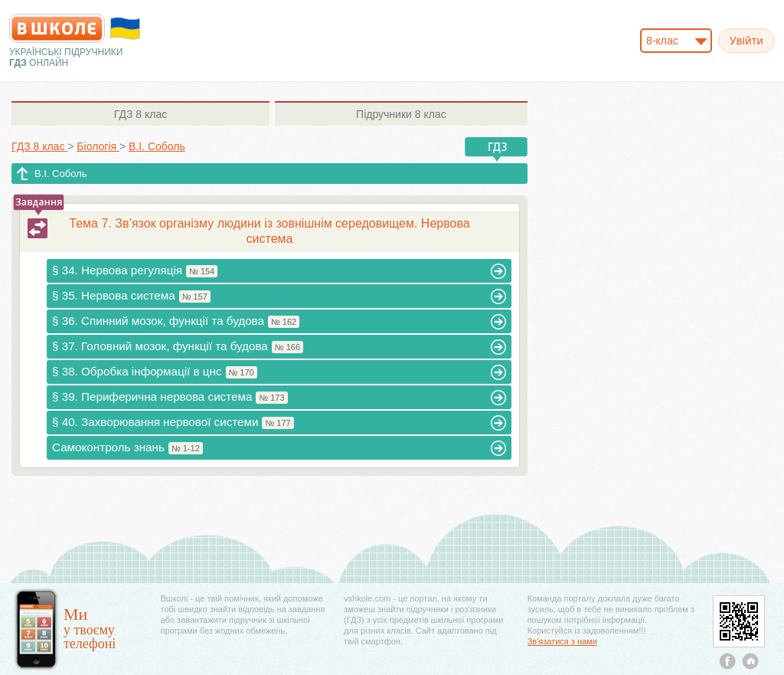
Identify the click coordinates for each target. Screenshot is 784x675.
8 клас (140, 114)
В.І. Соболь (61, 174)
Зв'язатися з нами (562, 641)
